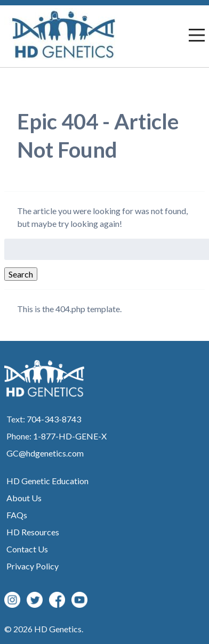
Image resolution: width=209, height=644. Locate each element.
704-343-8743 (54, 419)
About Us (24, 498)
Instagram (12, 600)
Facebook (57, 600)
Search (21, 274)
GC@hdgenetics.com (45, 453)
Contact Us (27, 549)
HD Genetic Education (47, 481)
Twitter (35, 600)
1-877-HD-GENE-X (70, 436)
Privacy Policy (33, 566)
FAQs (17, 515)
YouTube (79, 600)
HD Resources (33, 532)
